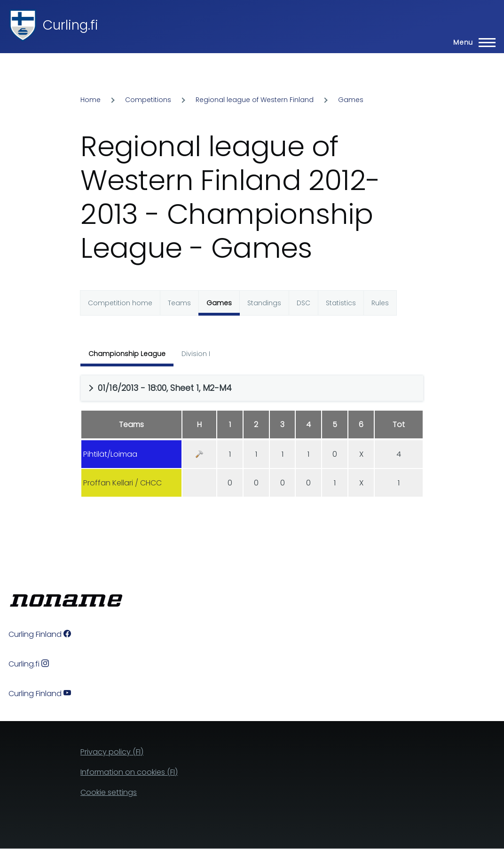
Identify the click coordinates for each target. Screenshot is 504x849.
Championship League (127, 354)
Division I (196, 354)
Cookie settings (109, 792)
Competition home (120, 303)
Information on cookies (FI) (129, 772)
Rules (380, 303)
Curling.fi (71, 25)
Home (91, 100)
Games (351, 100)
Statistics (341, 303)
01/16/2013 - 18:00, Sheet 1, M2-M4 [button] (165, 388)
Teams (179, 303)
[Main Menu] (472, 42)
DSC (303, 303)
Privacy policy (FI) (112, 752)
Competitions (148, 100)
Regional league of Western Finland (255, 100)
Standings (264, 303)
